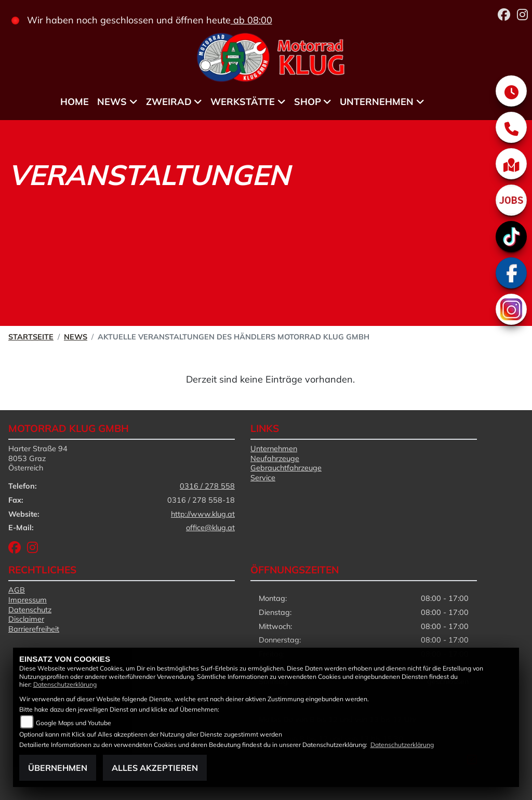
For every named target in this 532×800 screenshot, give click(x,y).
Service (263, 478)
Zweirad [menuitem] (169, 102)
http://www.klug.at (203, 514)
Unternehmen (274, 449)
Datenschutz (30, 610)
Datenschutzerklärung (65, 684)
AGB (17, 590)
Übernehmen (58, 768)
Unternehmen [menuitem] (377, 102)
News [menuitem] (112, 102)
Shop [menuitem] (308, 102)
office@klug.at (210, 528)
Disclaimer (26, 619)
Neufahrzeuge (275, 458)
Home (75, 102)
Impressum (28, 600)
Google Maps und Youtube (74, 723)
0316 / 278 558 (207, 486)
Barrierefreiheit (34, 629)
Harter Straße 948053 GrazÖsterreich (38, 458)
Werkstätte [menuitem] (243, 102)
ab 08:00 (251, 20)
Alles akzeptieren (155, 768)
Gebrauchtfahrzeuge (286, 468)
